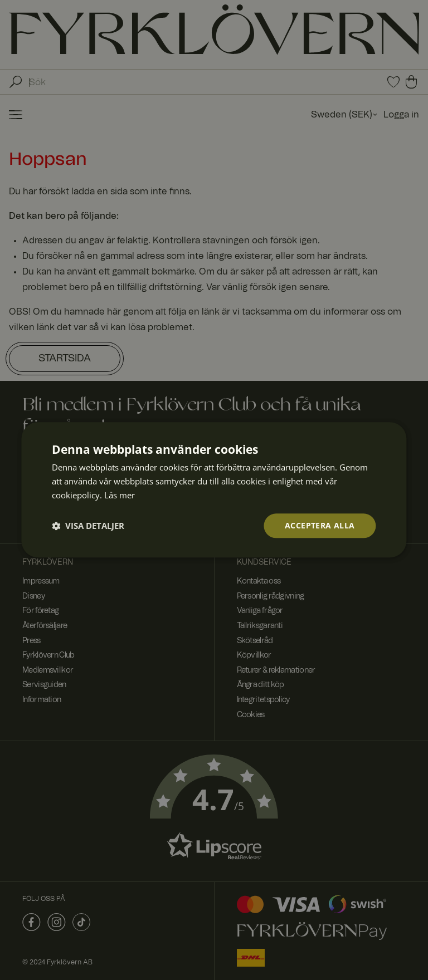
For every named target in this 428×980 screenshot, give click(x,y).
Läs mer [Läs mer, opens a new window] (120, 495)
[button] (88, 526)
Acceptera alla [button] (320, 525)
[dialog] (214, 490)
